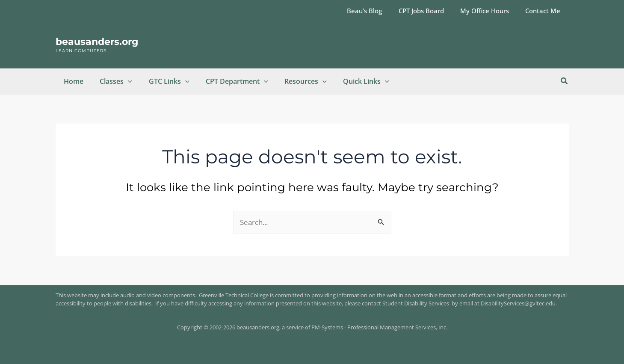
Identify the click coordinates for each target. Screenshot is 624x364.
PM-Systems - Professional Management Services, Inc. (379, 327)
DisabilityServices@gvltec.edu (518, 303)
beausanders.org (97, 42)
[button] (124, 81)
